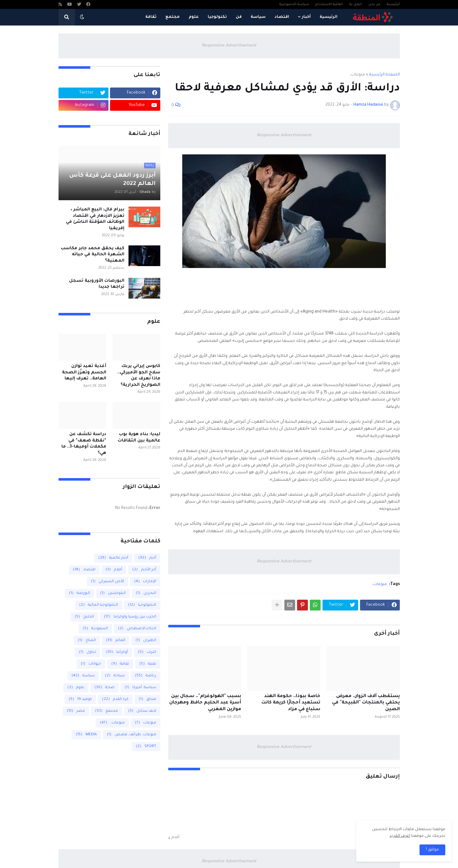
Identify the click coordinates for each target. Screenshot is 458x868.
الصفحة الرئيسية (385, 75)
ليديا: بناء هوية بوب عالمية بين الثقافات (139, 438)
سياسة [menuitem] (258, 17)
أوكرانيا (117, 652)
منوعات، (357, 75)
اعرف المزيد (400, 836)
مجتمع (107, 711)
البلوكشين (113, 593)
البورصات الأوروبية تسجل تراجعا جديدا (97, 284)
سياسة (83, 676)
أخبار (147, 558)
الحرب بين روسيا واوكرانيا (130, 617)
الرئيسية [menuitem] (329, 17)
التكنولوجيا (142, 605)
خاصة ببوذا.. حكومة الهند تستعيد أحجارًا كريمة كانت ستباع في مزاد (291, 703)
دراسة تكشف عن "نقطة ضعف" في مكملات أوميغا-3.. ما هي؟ (84, 444)
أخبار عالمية (113, 558)
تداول (87, 652)
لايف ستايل (142, 711)
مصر (76, 711)
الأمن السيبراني (108, 582)
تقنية (148, 664)
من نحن (374, 4)
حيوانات (91, 664)
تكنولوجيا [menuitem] (217, 17)
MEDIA (86, 735)
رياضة (146, 676)
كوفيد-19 (80, 699)
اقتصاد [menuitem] (282, 17)
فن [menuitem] (239, 17)
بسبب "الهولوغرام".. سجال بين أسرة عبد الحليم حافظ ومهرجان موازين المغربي (205, 703)
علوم (76, 688)
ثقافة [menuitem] (151, 17)
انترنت (147, 652)
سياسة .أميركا (140, 688)
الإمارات (145, 582)
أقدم (175, 837)
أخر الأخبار (144, 570)
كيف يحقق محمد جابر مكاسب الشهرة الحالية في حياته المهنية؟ (93, 255)
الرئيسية (393, 4)
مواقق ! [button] (432, 850)
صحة (104, 688)
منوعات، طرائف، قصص (132, 735)
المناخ (87, 641)
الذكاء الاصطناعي (137, 629)
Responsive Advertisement (229, 46)
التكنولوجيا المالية (99, 605)
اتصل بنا (356, 4)
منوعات (146, 723)
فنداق (147, 699)
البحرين (146, 593)
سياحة (115, 676)
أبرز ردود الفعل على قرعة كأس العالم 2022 (112, 180)
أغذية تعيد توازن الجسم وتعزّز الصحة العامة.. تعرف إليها (84, 372)
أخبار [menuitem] (306, 17)
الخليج (84, 617)
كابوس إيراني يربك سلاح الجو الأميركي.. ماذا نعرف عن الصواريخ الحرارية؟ (139, 376)
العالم (116, 641)
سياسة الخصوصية (294, 4)
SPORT (146, 747)
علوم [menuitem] (194, 17)
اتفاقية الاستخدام (329, 4)
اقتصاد (84, 570)
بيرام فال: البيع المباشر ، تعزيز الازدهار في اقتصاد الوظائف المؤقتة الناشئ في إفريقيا (95, 219)
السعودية (95, 629)
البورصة (80, 593)
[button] (82, 17)
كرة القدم (115, 699)
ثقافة (120, 664)
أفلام (114, 570)
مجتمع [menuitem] (173, 17)
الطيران (146, 641)
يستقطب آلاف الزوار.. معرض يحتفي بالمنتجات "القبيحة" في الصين (366, 703)
